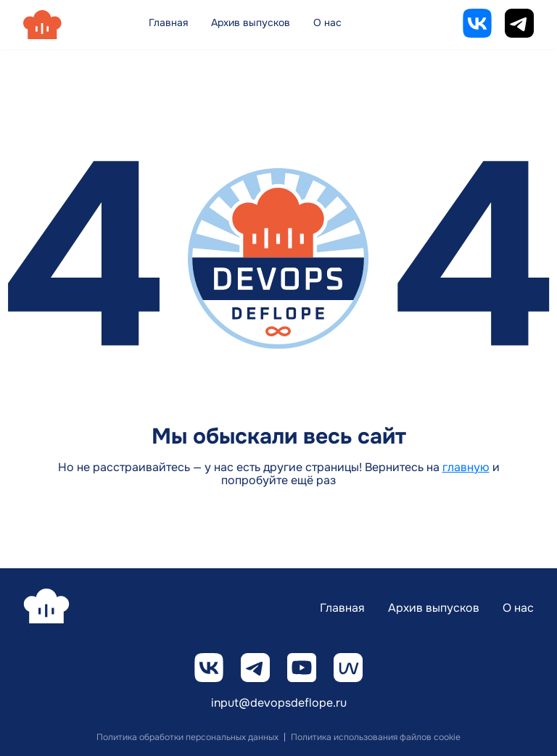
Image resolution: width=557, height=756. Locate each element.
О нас (327, 22)
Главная (168, 22)
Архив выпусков (251, 22)
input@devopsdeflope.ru (279, 703)
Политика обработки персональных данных (187, 737)
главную (466, 467)
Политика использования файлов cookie (376, 737)
